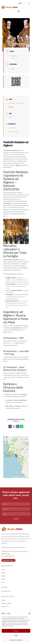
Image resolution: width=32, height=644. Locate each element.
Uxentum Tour (6, 554)
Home (3, 569)
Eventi (3, 579)
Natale (12, 69)
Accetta (16, 631)
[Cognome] (16, 509)
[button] (29, 613)
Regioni (4, 576)
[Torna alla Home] (10, 7)
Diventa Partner (6, 591)
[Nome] (16, 504)
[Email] (16, 514)
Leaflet (13, 477)
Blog (3, 582)
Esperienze (5, 606)
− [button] (5, 440)
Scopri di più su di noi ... (8, 560)
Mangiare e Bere (6, 603)
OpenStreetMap (20, 477)
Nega (16, 635)
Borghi (3, 573)
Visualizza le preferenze (16, 640)
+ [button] (5, 438)
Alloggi (3, 600)
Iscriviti (16, 519)
